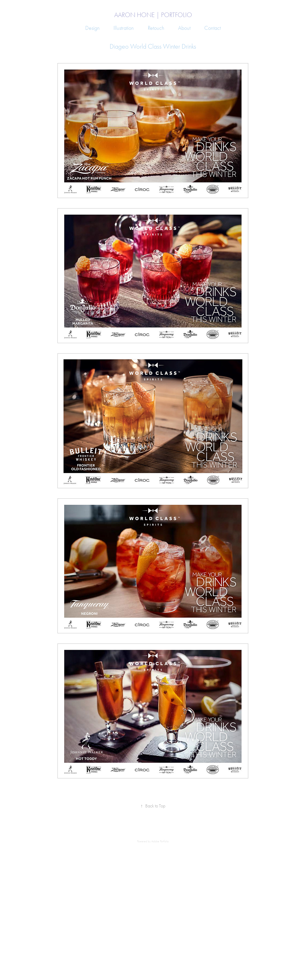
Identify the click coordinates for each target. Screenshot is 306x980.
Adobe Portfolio (160, 841)
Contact (213, 28)
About (184, 28)
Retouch (156, 28)
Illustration (124, 28)
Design (92, 28)
